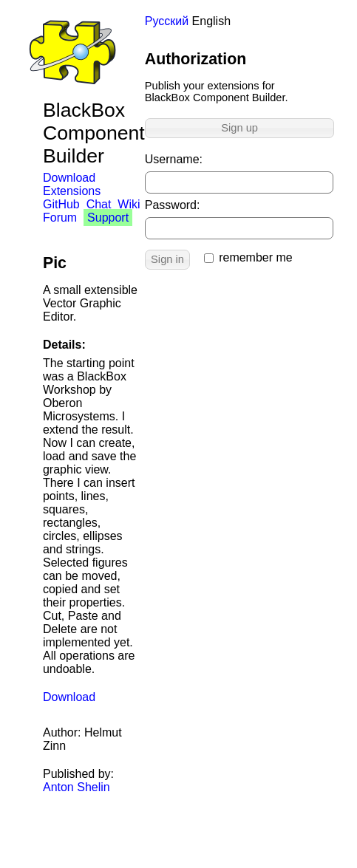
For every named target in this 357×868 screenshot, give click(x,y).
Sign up (239, 128)
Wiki (129, 204)
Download (69, 178)
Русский (167, 21)
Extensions (72, 191)
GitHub (61, 204)
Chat (99, 204)
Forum (60, 218)
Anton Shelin (76, 787)
